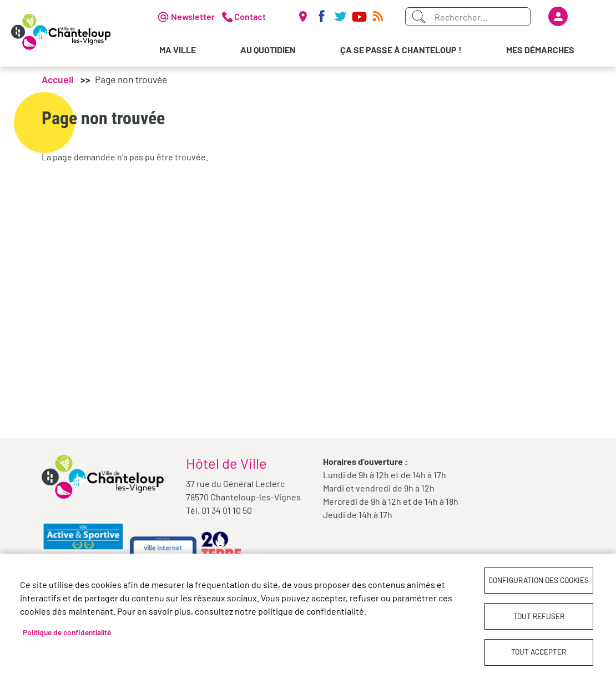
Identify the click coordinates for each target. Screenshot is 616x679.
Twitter (340, 17)
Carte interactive (302, 17)
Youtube (359, 17)
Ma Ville (178, 50)
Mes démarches (540, 50)
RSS (378, 17)
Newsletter (193, 16)
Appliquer (418, 17)
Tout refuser (539, 615)
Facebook (321, 17)
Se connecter (558, 16)
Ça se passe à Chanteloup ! (401, 50)
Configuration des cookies (539, 579)
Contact (250, 16)
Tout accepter (539, 652)
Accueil (57, 79)
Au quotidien (268, 50)
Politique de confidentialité (67, 632)
